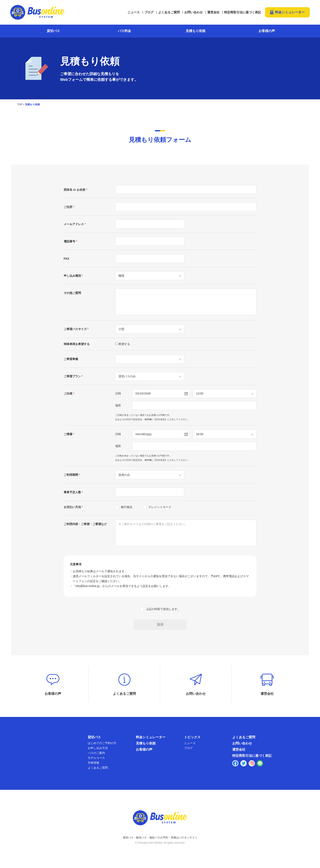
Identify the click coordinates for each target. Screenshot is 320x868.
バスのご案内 (96, 756)
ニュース (134, 12)
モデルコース (96, 761)
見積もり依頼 (196, 31)
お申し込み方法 (98, 751)
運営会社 (213, 12)
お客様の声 (267, 31)
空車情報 (93, 766)
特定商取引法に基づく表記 (243, 12)
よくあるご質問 (169, 12)
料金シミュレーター (290, 12)
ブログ (149, 12)
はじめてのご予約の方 (102, 746)
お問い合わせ (194, 12)
